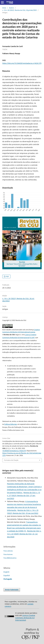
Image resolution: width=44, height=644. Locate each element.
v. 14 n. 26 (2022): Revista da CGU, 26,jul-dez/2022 (20, 10)
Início (4, 8)
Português (8, 579)
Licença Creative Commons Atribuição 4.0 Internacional (25, 618)
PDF (7, 276)
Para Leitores (8, 551)
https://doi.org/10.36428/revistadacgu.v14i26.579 (22, 63)
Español (7, 575)
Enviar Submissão (12, 590)
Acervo (11, 8)
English (6, 572)
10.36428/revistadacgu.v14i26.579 (14, 451)
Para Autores (8, 554)
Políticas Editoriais (11, 424)
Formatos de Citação (11, 460)
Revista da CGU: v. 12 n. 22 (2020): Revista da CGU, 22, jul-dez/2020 (24, 534)
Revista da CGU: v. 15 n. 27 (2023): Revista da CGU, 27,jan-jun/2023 (24, 495)
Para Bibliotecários (10, 558)
